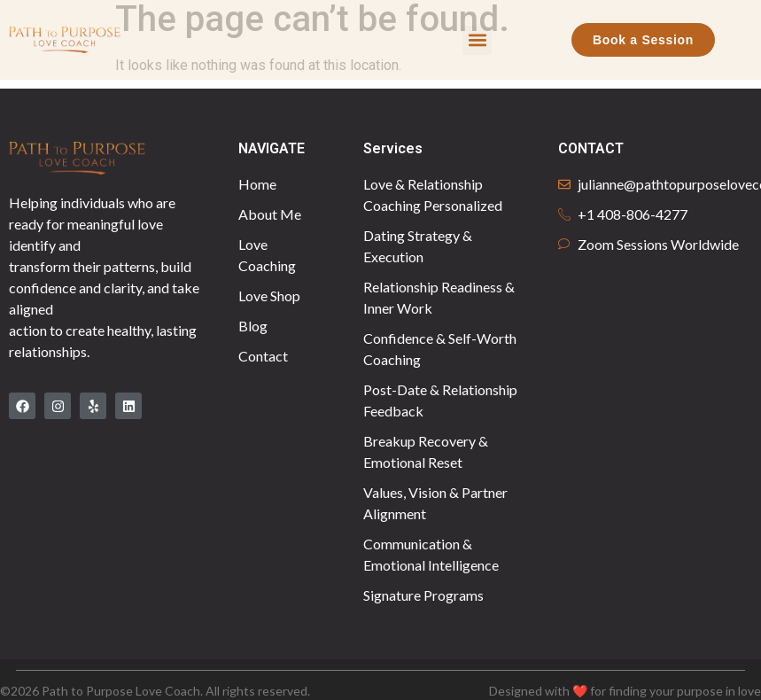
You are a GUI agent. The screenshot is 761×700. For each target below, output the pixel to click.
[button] (477, 40)
